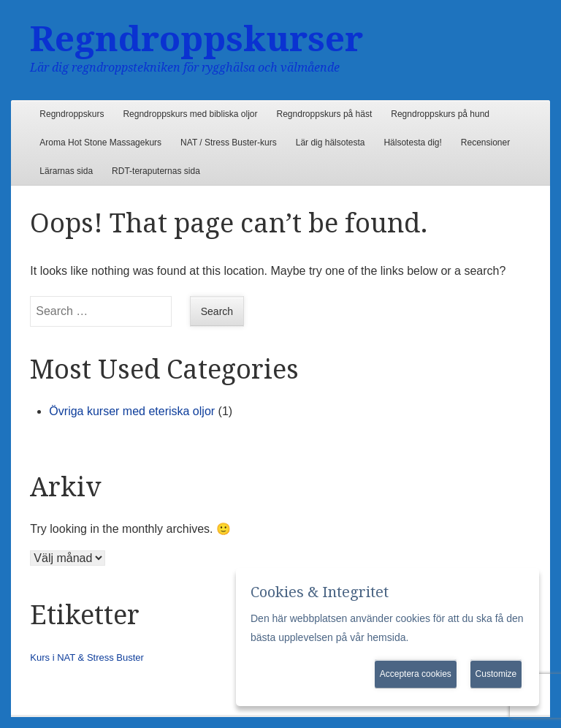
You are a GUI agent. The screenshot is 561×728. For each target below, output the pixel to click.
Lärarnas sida (66, 171)
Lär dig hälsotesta (331, 143)
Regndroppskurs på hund (440, 114)
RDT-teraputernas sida (156, 171)
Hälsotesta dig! (412, 143)
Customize (496, 674)
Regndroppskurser (196, 39)
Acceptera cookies (416, 674)
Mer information (447, 637)
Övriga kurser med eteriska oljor (132, 411)
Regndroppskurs (72, 114)
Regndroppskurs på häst (325, 114)
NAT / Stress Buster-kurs (229, 143)
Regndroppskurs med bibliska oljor (190, 114)
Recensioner (485, 143)
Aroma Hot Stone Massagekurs (100, 143)
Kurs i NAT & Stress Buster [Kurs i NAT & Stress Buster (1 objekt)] (87, 657)
